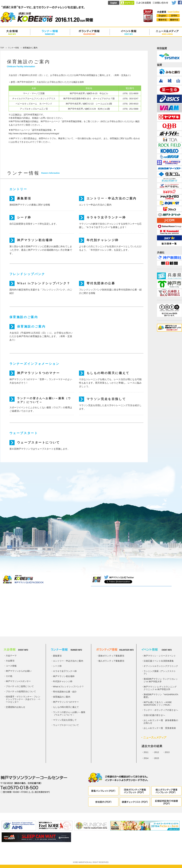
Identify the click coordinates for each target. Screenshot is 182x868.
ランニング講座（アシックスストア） (160, 672)
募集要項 (24, 198)
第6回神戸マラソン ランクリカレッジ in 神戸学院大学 (161, 680)
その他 (9, 676)
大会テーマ (11, 656)
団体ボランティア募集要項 (111, 656)
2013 (167, 752)
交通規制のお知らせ (15, 707)
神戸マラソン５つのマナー (39, 373)
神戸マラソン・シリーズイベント (160, 656)
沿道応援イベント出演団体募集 (159, 661)
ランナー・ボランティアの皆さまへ (161, 710)
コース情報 (11, 666)
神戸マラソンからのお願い (19, 671)
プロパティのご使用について (20, 686)
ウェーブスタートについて (39, 443)
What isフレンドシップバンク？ (44, 283)
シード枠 (24, 217)
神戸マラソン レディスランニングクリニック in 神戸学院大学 (160, 688)
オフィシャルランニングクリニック (161, 666)
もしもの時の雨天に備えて (108, 373)
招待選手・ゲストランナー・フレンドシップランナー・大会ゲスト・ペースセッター (23, 699)
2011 (146, 752)
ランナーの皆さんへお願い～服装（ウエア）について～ (44, 399)
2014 (146, 758)
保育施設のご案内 (31, 327)
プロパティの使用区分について (21, 692)
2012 (157, 752)
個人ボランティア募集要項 (111, 661)
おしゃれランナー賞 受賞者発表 (160, 728)
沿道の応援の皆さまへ (154, 715)
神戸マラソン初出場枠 (35, 240)
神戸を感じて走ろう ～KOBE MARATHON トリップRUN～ (158, 704)
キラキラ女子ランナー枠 (106, 217)
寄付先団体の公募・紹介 (65, 692)
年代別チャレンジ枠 (103, 240)
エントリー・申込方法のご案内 (112, 198)
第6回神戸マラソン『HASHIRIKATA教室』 (161, 696)
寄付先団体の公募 (101, 283)
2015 (157, 758)
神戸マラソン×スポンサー (18, 681)
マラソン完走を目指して (106, 399)
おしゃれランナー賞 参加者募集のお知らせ (161, 722)
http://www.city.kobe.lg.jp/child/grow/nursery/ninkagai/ (34, 133)
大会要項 (10, 661)
